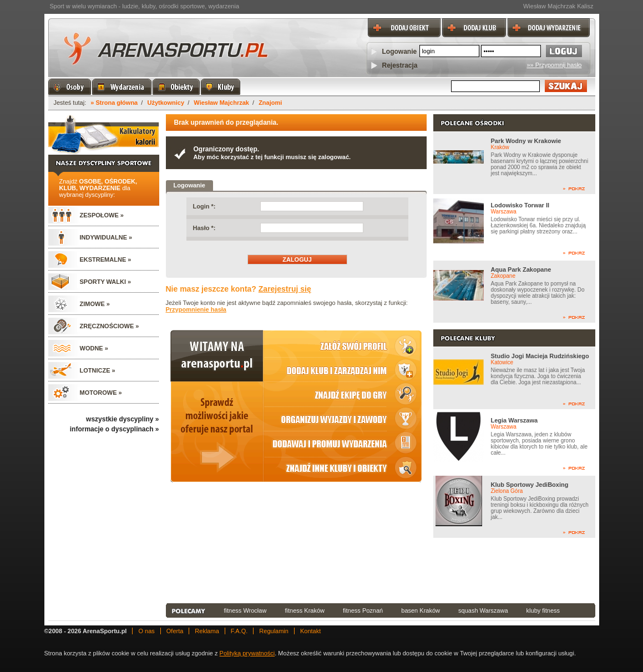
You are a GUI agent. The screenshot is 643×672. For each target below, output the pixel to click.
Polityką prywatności (247, 653)
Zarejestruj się (285, 289)
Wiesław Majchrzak (221, 103)
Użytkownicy (166, 103)
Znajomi (270, 103)
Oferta (175, 631)
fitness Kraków (305, 610)
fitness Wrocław (245, 610)
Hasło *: (204, 228)
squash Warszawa (483, 610)
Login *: (204, 206)
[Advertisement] (381, 571)
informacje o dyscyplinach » (115, 429)
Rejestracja (400, 65)
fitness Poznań (363, 610)
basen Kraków (421, 610)
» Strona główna (114, 103)
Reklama (207, 631)
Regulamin (274, 631)
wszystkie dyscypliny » (122, 419)
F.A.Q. (239, 631)
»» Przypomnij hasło (554, 65)
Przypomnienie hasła (196, 309)
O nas (146, 631)
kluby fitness (543, 610)
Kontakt (310, 631)
